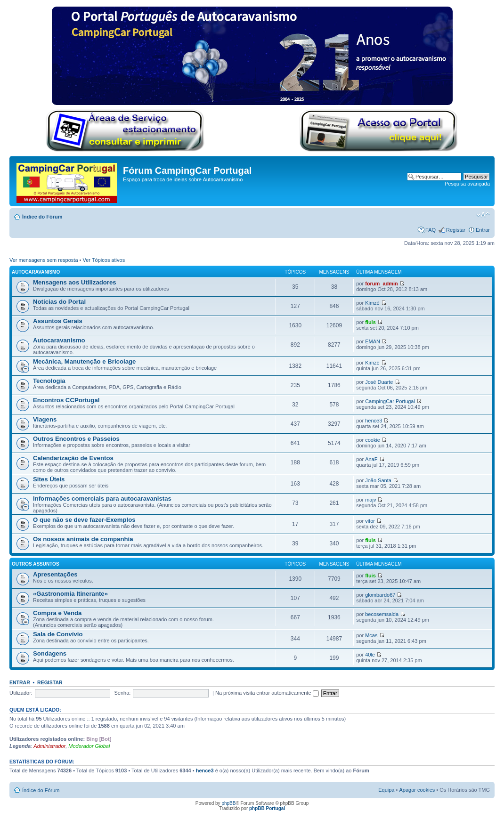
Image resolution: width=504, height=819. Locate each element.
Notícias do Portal (59, 302)
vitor (370, 521)
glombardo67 (380, 595)
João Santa (378, 480)
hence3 (374, 421)
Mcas (371, 635)
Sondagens (50, 653)
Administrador (49, 746)
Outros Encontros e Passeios (76, 439)
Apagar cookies (417, 790)
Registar (456, 230)
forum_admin (382, 284)
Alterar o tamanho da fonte (483, 215)
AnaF (371, 459)
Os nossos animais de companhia (83, 539)
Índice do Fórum (42, 217)
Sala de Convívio (58, 634)
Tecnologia (49, 381)
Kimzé (372, 303)
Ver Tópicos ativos (104, 260)
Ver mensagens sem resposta (44, 260)
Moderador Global (89, 746)
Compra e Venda (57, 613)
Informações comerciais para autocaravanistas (102, 499)
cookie (373, 440)
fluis (370, 322)
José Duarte (379, 382)
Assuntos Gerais (58, 321)
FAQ (431, 230)
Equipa (386, 790)
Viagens (45, 419)
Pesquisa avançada (467, 184)
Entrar (483, 230)
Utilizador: (21, 693)
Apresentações (55, 574)
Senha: (123, 693)
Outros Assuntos (36, 564)
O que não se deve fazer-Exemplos (84, 520)
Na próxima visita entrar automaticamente (267, 693)
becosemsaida (382, 614)
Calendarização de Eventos (73, 458)
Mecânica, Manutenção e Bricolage (84, 361)
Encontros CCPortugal (66, 400)
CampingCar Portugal (390, 401)
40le (370, 655)
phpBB (228, 803)
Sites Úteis (49, 479)
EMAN (373, 341)
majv (370, 500)
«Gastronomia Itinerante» (70, 594)
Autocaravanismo (36, 272)
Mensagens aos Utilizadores (75, 282)
